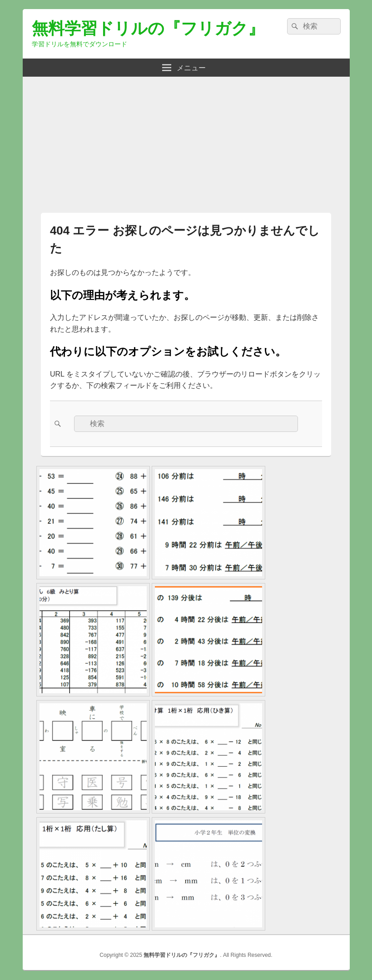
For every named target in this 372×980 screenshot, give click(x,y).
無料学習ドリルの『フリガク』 (148, 28)
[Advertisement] (186, 140)
